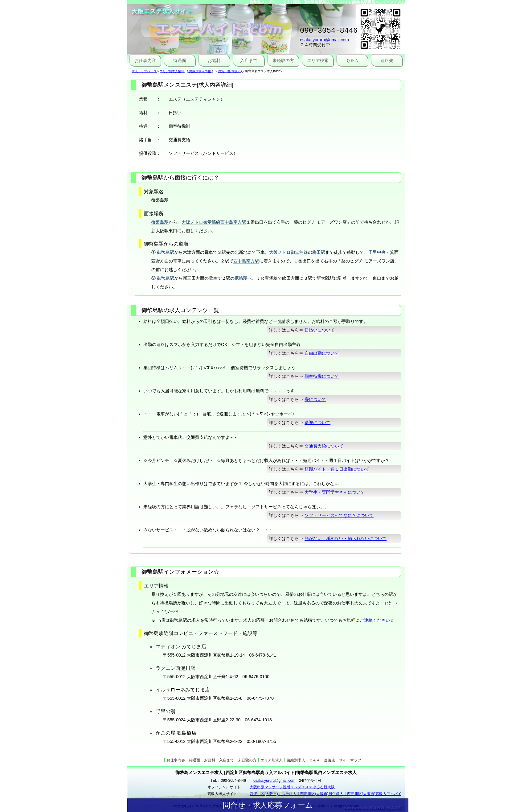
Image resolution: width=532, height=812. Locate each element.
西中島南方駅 (246, 261)
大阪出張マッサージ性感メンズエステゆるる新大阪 (292, 787)
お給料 (214, 60)
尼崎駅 (241, 278)
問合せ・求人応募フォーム (268, 805)
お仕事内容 (145, 60)
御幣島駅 (160, 222)
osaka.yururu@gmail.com (324, 42)
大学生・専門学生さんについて (335, 492)
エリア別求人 (272, 760)
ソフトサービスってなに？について (339, 515)
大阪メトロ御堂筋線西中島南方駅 (214, 222)
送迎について (317, 422)
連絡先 (387, 60)
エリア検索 (318, 60)
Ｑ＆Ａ (352, 60)
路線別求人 (296, 760)
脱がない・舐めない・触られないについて (346, 538)
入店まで (249, 60)
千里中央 (377, 252)
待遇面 (180, 60)
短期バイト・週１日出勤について (337, 469)
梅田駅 (319, 252)
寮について (315, 399)
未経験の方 (283, 60)
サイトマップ (350, 760)
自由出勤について (322, 353)
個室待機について (322, 376)
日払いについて (320, 330)
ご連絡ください (375, 620)
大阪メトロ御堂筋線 (289, 252)
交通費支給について (324, 446)
